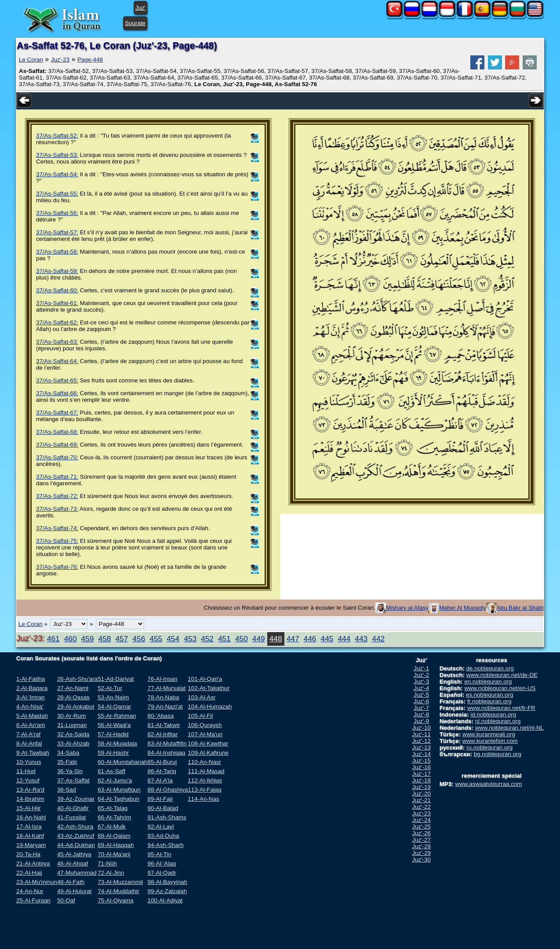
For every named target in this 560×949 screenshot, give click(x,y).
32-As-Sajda (73, 734)
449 (259, 639)
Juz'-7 (421, 708)
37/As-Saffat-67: (57, 413)
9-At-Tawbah (33, 753)
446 (310, 639)
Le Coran (31, 60)
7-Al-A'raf (28, 734)
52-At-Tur (110, 688)
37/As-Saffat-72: (57, 496)
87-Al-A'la (160, 780)
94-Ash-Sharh (165, 845)
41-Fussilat (71, 817)
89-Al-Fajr (160, 799)
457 (122, 639)
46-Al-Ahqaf (73, 864)
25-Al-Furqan (33, 900)
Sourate (135, 23)
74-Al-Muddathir (118, 891)
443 (361, 639)
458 (105, 639)
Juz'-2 (421, 675)
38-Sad (67, 790)
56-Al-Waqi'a (114, 725)
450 (242, 639)
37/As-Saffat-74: (57, 528)
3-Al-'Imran (31, 697)
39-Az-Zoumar (76, 799)
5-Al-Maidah (32, 716)
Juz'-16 (421, 767)
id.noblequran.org (493, 714)
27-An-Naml (73, 688)
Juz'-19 (421, 787)
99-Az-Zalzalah (167, 891)
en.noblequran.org (488, 682)
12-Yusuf (28, 780)
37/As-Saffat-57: (57, 232)
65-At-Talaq (113, 808)
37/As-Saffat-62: (57, 322)
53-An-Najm (113, 697)
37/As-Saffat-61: (57, 303)
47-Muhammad (77, 873)
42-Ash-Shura (75, 827)
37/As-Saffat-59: (57, 271)
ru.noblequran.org (489, 747)
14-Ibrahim (30, 799)
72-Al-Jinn (111, 873)
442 (378, 639)
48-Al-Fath (71, 882)
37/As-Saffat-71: (57, 477)
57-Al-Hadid (113, 734)
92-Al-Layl (160, 827)
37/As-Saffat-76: (57, 567)
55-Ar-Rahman (117, 716)
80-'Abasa (160, 716)
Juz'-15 (421, 761)
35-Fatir (67, 762)
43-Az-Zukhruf (76, 836)
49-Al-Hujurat (75, 891)
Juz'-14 (421, 754)
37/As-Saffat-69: (57, 445)
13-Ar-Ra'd (30, 790)
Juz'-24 (421, 820)
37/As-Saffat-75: (57, 541)
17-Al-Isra (29, 827)
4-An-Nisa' (30, 707)
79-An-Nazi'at (165, 707)
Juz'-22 (421, 807)
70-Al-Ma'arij (114, 854)
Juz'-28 (421, 846)
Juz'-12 (421, 741)
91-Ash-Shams (167, 817)
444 (344, 639)
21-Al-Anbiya (33, 864)
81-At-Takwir (164, 725)
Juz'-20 (421, 794)
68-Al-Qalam (114, 836)
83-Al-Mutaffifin (167, 744)
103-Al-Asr (202, 697)
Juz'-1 (421, 668)
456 (139, 639)
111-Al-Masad (206, 771)
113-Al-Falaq (204, 790)
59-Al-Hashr (113, 753)
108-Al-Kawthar (208, 744)
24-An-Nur (30, 891)
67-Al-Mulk (112, 827)
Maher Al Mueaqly (463, 608)
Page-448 (90, 60)
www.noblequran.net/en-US (500, 688)
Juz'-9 (421, 721)
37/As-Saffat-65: (57, 380)
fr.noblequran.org (489, 701)
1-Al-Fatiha (31, 679)
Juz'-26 (421, 833)
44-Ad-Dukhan (76, 845)
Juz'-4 (421, 688)
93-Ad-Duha (163, 836)
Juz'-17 (421, 774)
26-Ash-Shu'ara (77, 679)
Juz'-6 (421, 701)
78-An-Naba (163, 697)
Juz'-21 (421, 800)
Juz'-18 (421, 780)
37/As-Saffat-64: (57, 361)
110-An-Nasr (204, 762)
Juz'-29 (421, 853)
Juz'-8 (421, 714)
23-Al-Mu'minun (37, 882)
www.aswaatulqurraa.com (488, 784)
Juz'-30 (421, 860)
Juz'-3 (421, 682)
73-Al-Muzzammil (120, 882)
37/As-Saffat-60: (57, 290)
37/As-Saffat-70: (57, 457)
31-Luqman (72, 725)
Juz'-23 (60, 60)
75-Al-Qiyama (115, 900)
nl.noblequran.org (498, 721)
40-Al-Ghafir (73, 808)
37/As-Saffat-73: (57, 509)
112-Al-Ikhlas (205, 780)
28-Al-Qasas (73, 697)
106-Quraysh (205, 725)
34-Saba (68, 753)
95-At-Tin (159, 854)
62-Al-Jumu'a (115, 780)
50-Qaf (66, 900)
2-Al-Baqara (32, 688)
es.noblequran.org (489, 695)
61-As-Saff (111, 771)
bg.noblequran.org (498, 754)
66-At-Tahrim (114, 817)
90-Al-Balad (163, 808)
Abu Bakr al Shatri (520, 608)
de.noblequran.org (490, 668)
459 (88, 639)
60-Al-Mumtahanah (122, 762)
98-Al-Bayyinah (167, 882)
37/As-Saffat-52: (57, 136)
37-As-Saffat (73, 780)
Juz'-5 (421, 695)
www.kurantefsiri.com (490, 741)
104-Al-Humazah (210, 707)
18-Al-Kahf (30, 836)
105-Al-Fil (200, 716)
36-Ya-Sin (70, 771)
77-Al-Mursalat (166, 688)
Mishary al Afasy (407, 608)
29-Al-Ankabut (76, 707)
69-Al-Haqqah (116, 845)
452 (207, 639)
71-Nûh (107, 864)
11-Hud (26, 771)
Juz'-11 (421, 734)
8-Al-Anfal (29, 744)
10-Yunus (29, 762)
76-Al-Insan (162, 679)
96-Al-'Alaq (162, 864)
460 (71, 639)
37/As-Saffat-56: (57, 213)
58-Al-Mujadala (117, 744)
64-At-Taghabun (118, 799)
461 (53, 639)
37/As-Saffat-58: (57, 252)
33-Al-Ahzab (73, 744)
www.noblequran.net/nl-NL (509, 728)
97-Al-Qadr (162, 873)
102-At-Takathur (209, 688)
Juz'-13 (421, 747)
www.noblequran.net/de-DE (502, 675)
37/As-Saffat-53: (57, 155)
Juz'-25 (421, 827)
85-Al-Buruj (162, 762)
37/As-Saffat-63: (57, 342)
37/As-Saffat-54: (57, 174)
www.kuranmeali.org (489, 734)
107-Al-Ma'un (205, 734)
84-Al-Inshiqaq (166, 753)
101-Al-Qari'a (205, 679)
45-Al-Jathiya (74, 854)
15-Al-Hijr (29, 808)
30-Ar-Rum (71, 716)
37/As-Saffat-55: (57, 194)
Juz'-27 (421, 840)
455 (156, 639)
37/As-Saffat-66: (57, 393)
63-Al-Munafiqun (119, 790)
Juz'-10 (421, 728)
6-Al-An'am (31, 725)
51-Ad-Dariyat (116, 679)
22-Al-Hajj (29, 873)
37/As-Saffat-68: (57, 432)
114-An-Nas (203, 799)
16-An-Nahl (31, 817)
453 (190, 639)
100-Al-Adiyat (165, 900)
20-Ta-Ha (28, 854)
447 (293, 639)
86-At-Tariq (162, 771)
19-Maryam (31, 845)
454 (173, 639)
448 (276, 639)
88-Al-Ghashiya (167, 790)
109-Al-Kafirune (208, 753)
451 (224, 639)
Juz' (140, 8)
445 (327, 639)
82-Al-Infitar (162, 734)
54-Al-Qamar (114, 707)
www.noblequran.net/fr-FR (501, 708)
